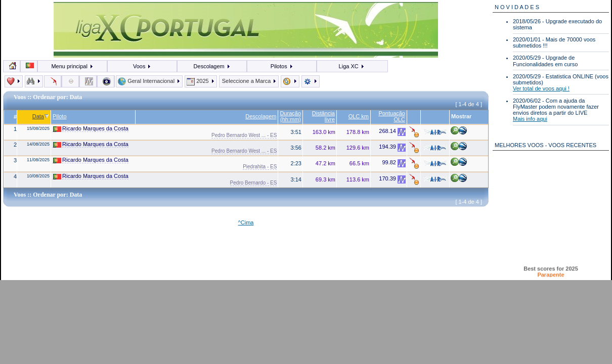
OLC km (359, 116)
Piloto (60, 116)
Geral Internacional (149, 81)
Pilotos (282, 66)
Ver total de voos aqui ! (541, 88)
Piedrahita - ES (260, 167)
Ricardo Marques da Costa (91, 129)
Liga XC (352, 66)
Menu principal (72, 66)
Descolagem (212, 66)
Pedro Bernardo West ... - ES (244, 135)
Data (41, 116)
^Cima (246, 222)
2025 (201, 81)
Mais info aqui (530, 119)
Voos (142, 66)
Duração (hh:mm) (290, 116)
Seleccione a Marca (249, 81)
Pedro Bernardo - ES (254, 183)
